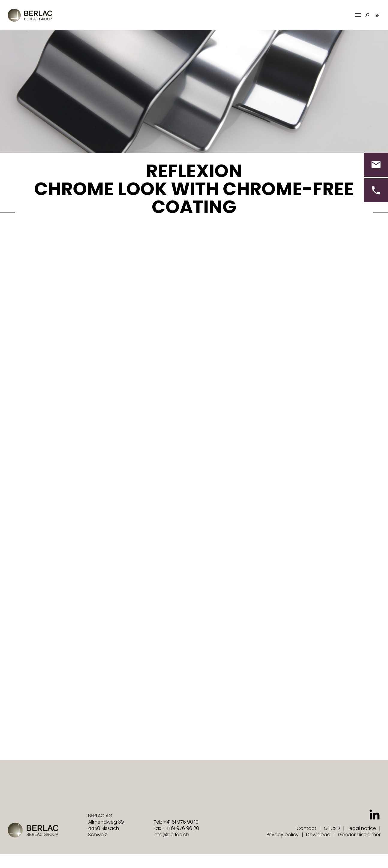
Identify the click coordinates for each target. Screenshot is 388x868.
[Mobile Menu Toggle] (358, 15)
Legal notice (362, 828)
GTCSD (332, 828)
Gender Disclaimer (359, 835)
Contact (306, 828)
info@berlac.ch (171, 835)
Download (318, 835)
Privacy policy (283, 835)
